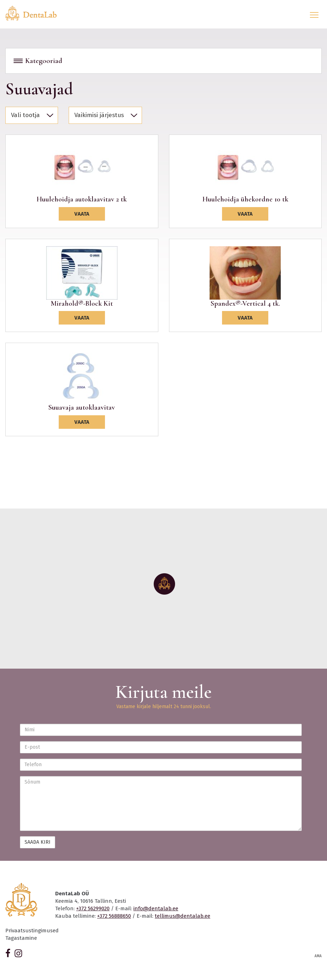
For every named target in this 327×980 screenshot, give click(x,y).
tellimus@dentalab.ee (183, 916)
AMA (318, 956)
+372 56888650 (114, 916)
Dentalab (35, 13)
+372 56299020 (93, 908)
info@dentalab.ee (156, 908)
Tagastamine (21, 938)
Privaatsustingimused (32, 931)
